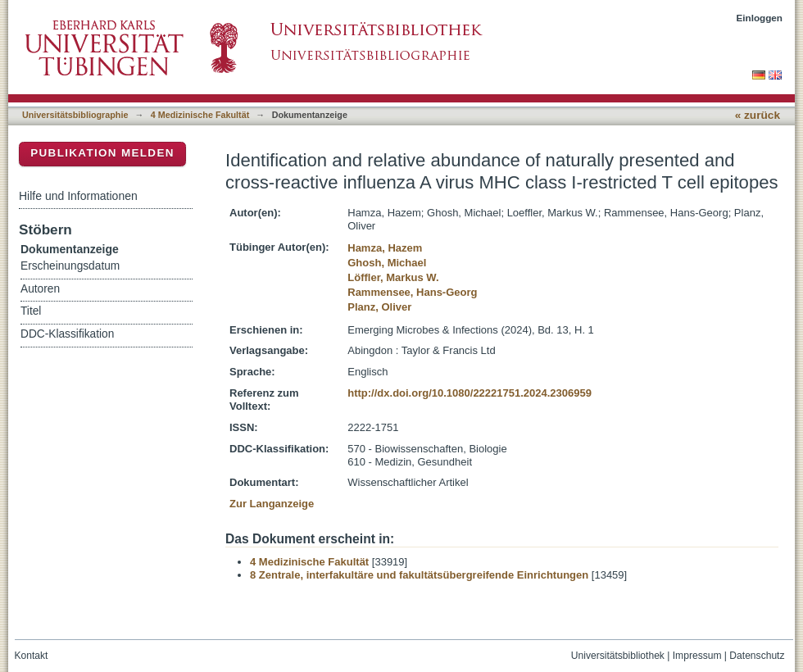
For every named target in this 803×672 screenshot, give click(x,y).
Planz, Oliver (379, 307)
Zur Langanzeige (272, 504)
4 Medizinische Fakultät (200, 115)
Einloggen (760, 18)
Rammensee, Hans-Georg (412, 292)
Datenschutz (757, 656)
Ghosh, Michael (387, 263)
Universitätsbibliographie (75, 115)
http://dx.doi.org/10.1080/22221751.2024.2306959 (470, 393)
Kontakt (32, 656)
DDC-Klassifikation (67, 334)
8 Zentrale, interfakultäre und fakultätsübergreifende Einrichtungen (419, 575)
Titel (31, 311)
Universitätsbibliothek (618, 656)
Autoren (40, 289)
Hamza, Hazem (385, 248)
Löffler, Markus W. (393, 277)
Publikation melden (102, 153)
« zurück (758, 115)
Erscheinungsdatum (70, 266)
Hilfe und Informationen (78, 196)
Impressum (697, 656)
